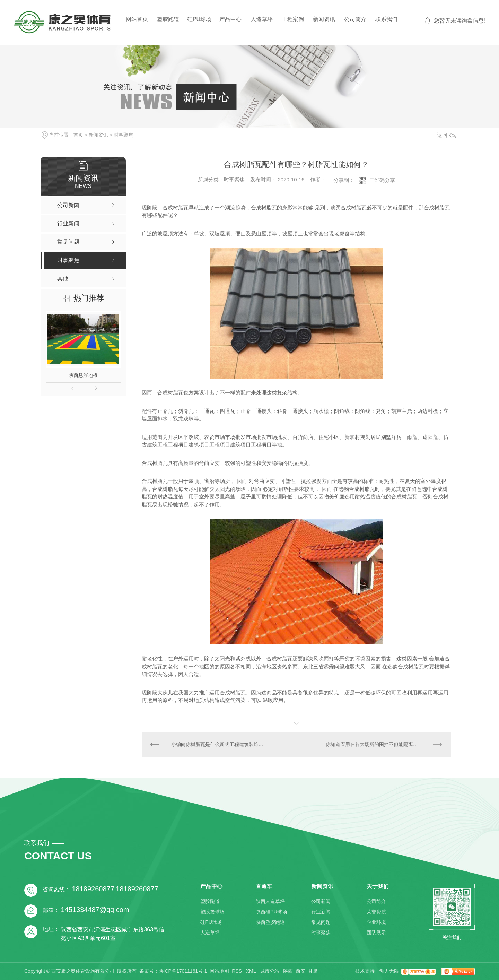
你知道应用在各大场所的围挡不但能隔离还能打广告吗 (384, 745)
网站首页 (137, 19)
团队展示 (376, 933)
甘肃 (313, 971)
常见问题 (321, 922)
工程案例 (293, 19)
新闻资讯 (324, 19)
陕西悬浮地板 (83, 375)
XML (252, 971)
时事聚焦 (123, 135)
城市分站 (270, 971)
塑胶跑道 (168, 19)
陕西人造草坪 (270, 902)
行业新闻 (321, 912)
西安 (300, 971)
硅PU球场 (199, 19)
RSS (238, 971)
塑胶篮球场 (212, 912)
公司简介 (355, 19)
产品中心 (230, 19)
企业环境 (376, 922)
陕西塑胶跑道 (270, 922)
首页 (78, 135)
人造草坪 (262, 19)
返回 (446, 135)
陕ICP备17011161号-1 (183, 971)
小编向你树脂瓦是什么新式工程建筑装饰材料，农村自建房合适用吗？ (219, 745)
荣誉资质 (376, 912)
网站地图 (219, 971)
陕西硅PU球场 (271, 912)
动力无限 (389, 971)
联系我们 (386, 19)
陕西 (288, 971)
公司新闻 (321, 902)
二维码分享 (382, 180)
